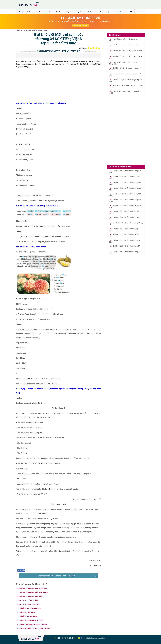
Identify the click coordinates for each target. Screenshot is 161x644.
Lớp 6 (68, 12)
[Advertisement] (59, 86)
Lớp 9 (99, 12)
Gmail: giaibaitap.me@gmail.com (94, 638)
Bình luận (21, 570)
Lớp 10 (109, 12)
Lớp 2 (28, 12)
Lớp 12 (129, 12)
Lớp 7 (79, 12)
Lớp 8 (89, 12)
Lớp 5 (58, 12)
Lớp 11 (119, 12)
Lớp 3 (38, 12)
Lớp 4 (48, 12)
